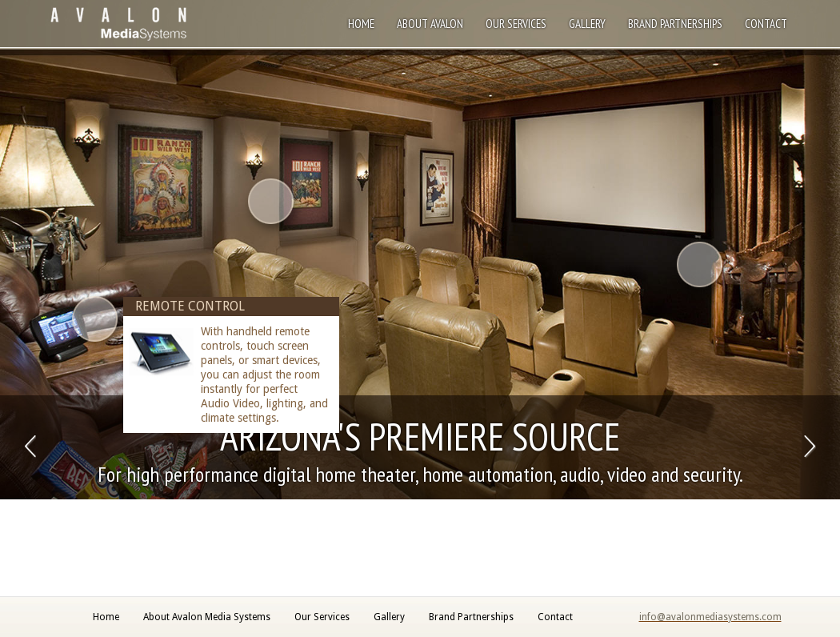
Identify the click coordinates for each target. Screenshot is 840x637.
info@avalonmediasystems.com (710, 617)
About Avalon (430, 24)
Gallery (587, 24)
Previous (30, 447)
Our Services (516, 24)
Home (361, 24)
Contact (766, 24)
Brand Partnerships (675, 24)
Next (810, 447)
